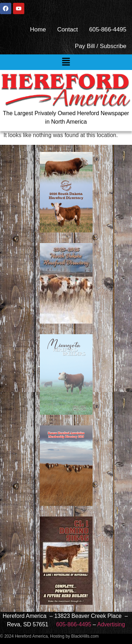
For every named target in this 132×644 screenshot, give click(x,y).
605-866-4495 (108, 29)
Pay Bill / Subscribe (101, 46)
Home (38, 29)
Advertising (111, 624)
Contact (68, 29)
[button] (66, 62)
